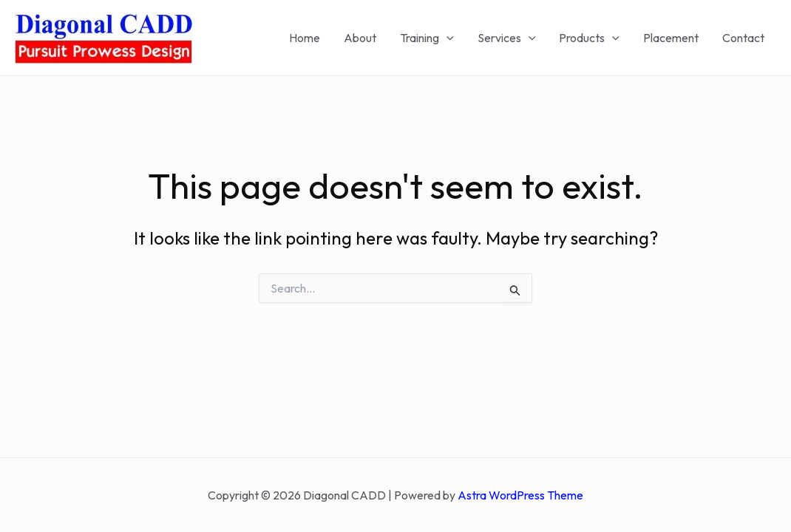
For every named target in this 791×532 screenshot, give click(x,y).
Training (427, 38)
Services (507, 38)
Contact (743, 38)
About (360, 38)
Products (589, 38)
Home (305, 38)
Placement (671, 38)
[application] (447, 38)
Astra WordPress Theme (520, 495)
